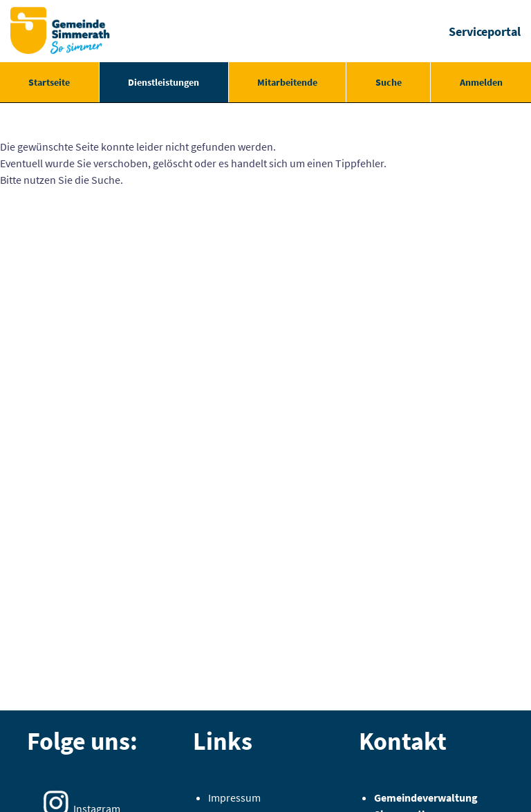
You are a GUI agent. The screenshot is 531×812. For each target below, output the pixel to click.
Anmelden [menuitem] (481, 82)
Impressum (234, 797)
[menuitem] (49, 82)
